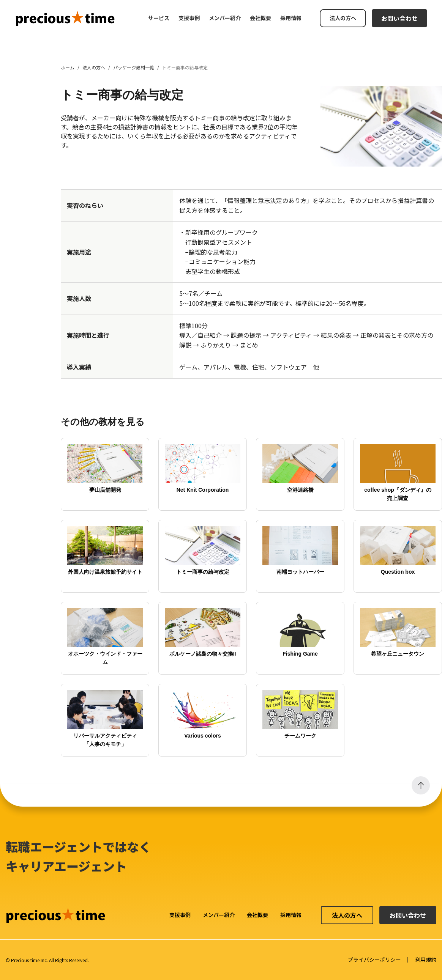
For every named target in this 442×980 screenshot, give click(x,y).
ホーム (68, 67)
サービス (159, 18)
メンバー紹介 (225, 18)
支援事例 (189, 18)
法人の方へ (343, 18)
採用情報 (291, 18)
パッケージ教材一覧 (134, 67)
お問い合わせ (399, 18)
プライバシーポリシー (374, 960)
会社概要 (260, 18)
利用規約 (426, 960)
